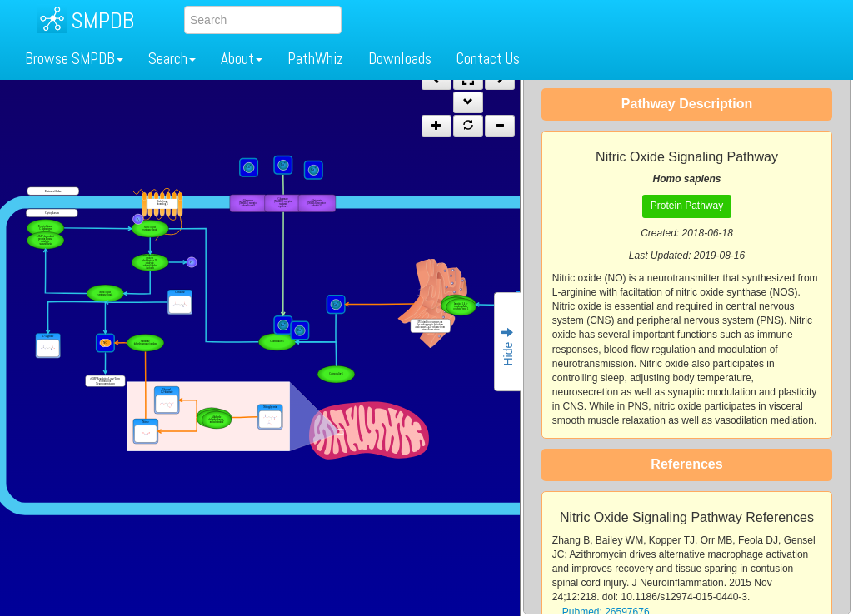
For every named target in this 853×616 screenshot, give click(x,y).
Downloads (400, 59)
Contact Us (488, 59)
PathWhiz (315, 59)
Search (172, 59)
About (242, 59)
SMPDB (102, 20)
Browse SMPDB (74, 59)
